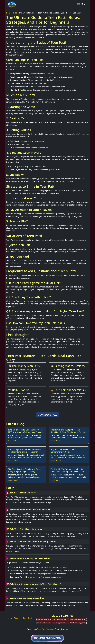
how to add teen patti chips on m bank (79, 619)
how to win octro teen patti (61, 619)
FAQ (30, 618)
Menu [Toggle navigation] (82, 4)
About (16, 618)
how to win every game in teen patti (78, 623)
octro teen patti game (44, 619)
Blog (15, 13)
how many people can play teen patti (61, 623)
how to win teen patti (44, 623)
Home (9, 13)
